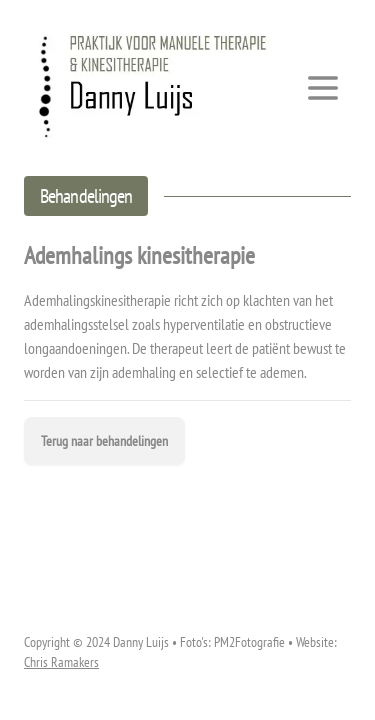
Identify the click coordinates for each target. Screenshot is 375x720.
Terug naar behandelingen (104, 441)
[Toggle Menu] (323, 88)
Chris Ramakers (61, 662)
